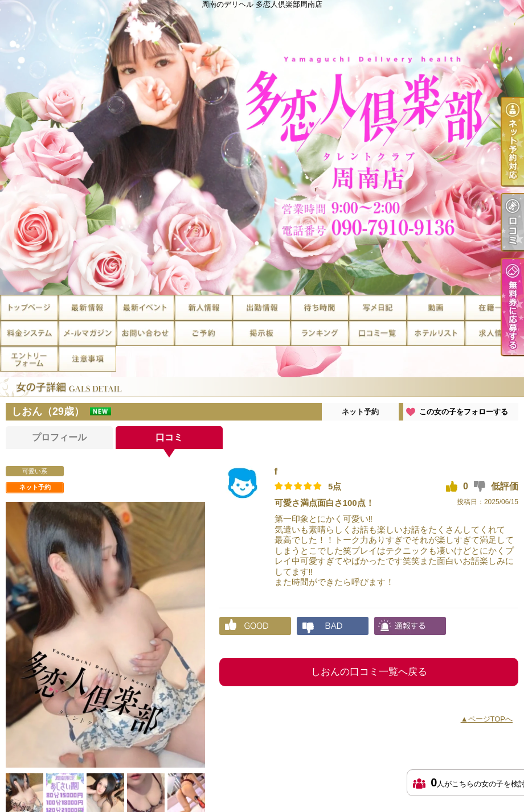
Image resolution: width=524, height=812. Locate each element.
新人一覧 (203, 308)
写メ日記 (378, 308)
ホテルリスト (436, 333)
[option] (105, 635)
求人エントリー (29, 359)
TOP (29, 308)
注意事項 (87, 359)
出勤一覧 (261, 308)
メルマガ (87, 333)
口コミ (378, 333)
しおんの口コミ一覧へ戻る (369, 672)
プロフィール (59, 437)
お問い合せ (145, 333)
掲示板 (261, 333)
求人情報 (494, 333)
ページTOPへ (491, 719)
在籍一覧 (494, 308)
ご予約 (203, 333)
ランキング (320, 333)
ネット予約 (360, 412)
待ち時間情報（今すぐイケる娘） (320, 308)
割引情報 (145, 308)
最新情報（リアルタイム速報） (87, 308)
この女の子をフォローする (464, 412)
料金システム (29, 333)
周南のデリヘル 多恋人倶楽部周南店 (262, 147)
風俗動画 (436, 308)
